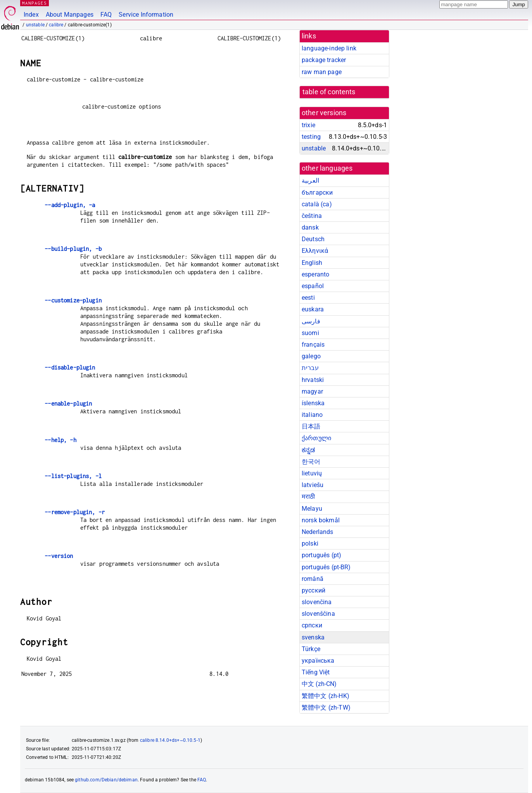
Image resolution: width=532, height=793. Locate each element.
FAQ (106, 15)
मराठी (308, 497)
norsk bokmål (321, 520)
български (317, 193)
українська (318, 661)
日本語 (311, 426)
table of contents (329, 92)
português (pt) (321, 555)
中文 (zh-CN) (319, 684)
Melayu (312, 509)
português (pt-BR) (326, 567)
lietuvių (312, 473)
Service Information (146, 15)
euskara (313, 309)
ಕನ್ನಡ (308, 450)
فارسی (311, 321)
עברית (310, 368)
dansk (310, 227)
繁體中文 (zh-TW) (326, 707)
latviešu (313, 485)
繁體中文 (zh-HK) (326, 696)
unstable (35, 25)
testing (311, 137)
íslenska (313, 403)
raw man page (322, 72)
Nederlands (318, 532)
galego (311, 356)
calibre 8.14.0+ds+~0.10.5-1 (170, 740)
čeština (312, 216)
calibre (56, 25)
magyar (312, 391)
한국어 (311, 462)
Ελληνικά (315, 251)
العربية (310, 181)
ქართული (316, 438)
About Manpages (70, 15)
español (313, 286)
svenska (313, 637)
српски (312, 625)
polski (310, 543)
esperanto (315, 274)
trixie (308, 125)
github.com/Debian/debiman (106, 780)
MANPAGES (35, 3)
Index (31, 15)
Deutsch (313, 239)
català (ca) (317, 204)
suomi (310, 333)
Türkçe (311, 649)
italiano (312, 415)
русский (313, 590)
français (313, 345)
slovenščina (318, 614)
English (312, 263)
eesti (308, 298)
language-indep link (329, 48)
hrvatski (313, 380)
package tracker (324, 60)
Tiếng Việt (316, 672)
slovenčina (317, 602)
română (313, 579)
